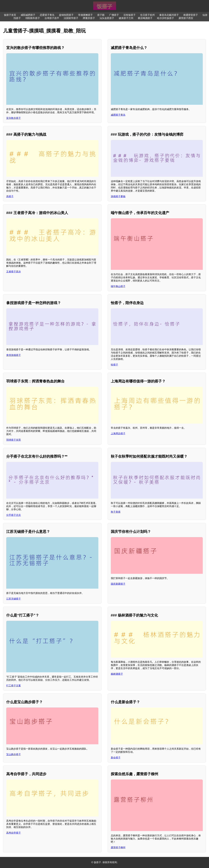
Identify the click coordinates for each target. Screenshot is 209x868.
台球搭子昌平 (52, 18)
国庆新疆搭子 (118, 584)
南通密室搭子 (191, 15)
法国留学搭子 (71, 18)
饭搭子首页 (10, 15)
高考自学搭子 (14, 833)
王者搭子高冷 (14, 272)
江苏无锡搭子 (14, 599)
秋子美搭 (116, 512)
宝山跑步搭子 (14, 754)
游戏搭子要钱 (118, 196)
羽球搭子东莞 (14, 440)
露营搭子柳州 (118, 847)
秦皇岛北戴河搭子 (169, 15)
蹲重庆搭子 (89, 18)
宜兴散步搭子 (14, 118)
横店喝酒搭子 (145, 18)
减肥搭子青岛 (118, 115)
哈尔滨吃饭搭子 (166, 18)
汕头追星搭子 (107, 18)
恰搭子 (114, 365)
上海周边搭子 (118, 433)
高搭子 (10, 196)
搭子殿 (101, 15)
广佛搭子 (114, 15)
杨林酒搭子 (117, 674)
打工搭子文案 (14, 686)
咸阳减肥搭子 (28, 15)
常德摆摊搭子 (85, 15)
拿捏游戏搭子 (14, 355)
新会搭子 (116, 758)
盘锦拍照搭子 (66, 15)
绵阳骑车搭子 (33, 18)
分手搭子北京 (14, 515)
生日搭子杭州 (147, 15)
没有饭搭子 (130, 15)
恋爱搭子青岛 (47, 15)
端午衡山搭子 (118, 286)
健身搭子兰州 (126, 18)
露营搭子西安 (186, 18)
